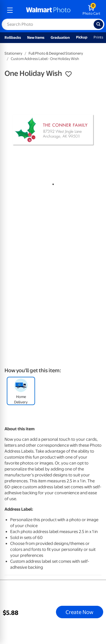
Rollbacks (13, 38)
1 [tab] (52, 183)
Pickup (82, 37)
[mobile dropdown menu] (10, 10)
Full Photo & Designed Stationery (56, 53)
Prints (98, 37)
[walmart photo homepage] (48, 10)
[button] (68, 74)
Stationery (13, 53)
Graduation (60, 38)
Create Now (79, 612)
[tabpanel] (53, 130)
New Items (36, 38)
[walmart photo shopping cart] (91, 10)
